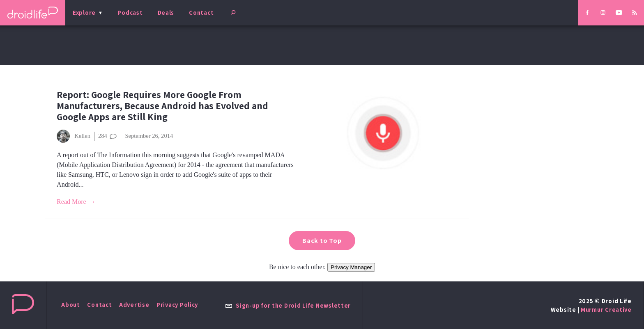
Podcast (130, 13)
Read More (71, 202)
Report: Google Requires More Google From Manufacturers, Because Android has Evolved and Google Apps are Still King (162, 106)
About (71, 305)
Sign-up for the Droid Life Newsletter (288, 305)
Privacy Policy (177, 305)
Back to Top (322, 241)
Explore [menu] (84, 13)
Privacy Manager (351, 267)
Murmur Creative (606, 310)
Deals (166, 13)
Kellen (74, 136)
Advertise (134, 305)
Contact (201, 13)
